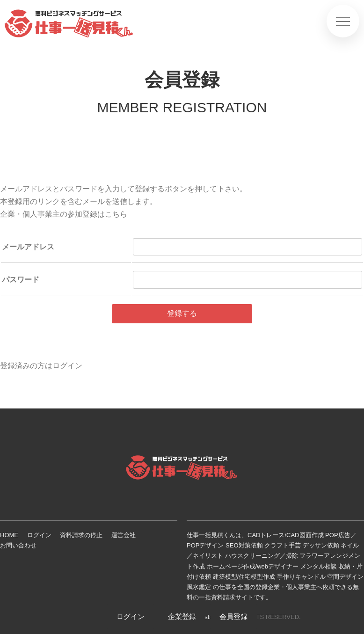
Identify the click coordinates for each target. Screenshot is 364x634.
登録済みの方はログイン (41, 366)
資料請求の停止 (81, 535)
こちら (116, 214)
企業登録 (182, 616)
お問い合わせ (18, 545)
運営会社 (124, 535)
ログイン (39, 535)
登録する (182, 313)
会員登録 (233, 616)
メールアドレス (28, 247)
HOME (9, 535)
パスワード (21, 280)
